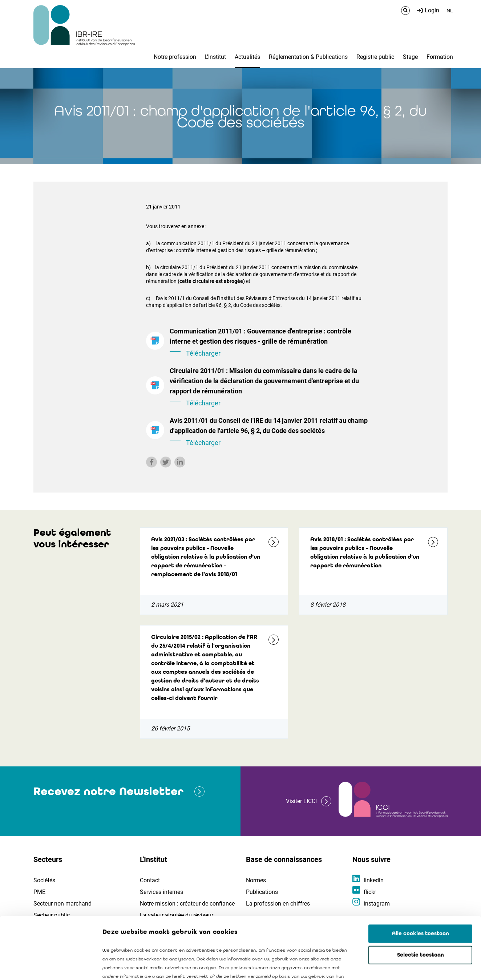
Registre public (375, 57)
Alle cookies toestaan (421, 875)
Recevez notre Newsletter (108, 791)
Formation (440, 57)
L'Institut (215, 57)
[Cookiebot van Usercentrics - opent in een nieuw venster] (47, 966)
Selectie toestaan (421, 897)
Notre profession (175, 57)
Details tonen (415, 966)
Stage (410, 57)
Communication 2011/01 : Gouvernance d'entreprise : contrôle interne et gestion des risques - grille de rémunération (270, 343)
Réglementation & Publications (308, 57)
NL (450, 11)
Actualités (247, 57)
